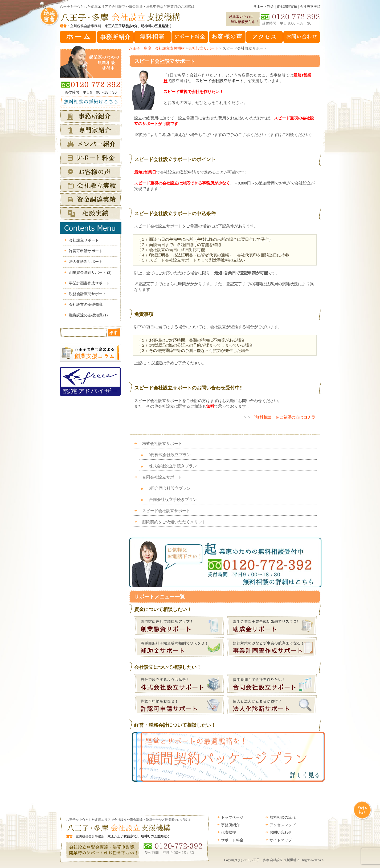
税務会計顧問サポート (88, 294)
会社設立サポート (203, 48)
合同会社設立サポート (162, 477)
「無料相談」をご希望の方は (283, 417)
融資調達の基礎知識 (88, 315)
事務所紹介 (230, 825)
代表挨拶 (228, 832)
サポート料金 (264, 7)
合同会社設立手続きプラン (173, 500)
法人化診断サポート (86, 262)
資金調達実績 (287, 7)
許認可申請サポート (86, 251)
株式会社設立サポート (162, 444)
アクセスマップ (283, 825)
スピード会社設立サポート (165, 61)
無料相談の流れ (283, 817)
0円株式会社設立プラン (170, 455)
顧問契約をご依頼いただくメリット (174, 522)
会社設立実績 (310, 7)
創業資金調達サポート (90, 273)
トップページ (232, 817)
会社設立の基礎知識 (86, 305)
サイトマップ (281, 840)
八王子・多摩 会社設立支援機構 (157, 48)
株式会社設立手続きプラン (173, 466)
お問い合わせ (281, 832)
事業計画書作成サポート (89, 283)
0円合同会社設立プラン (170, 488)
